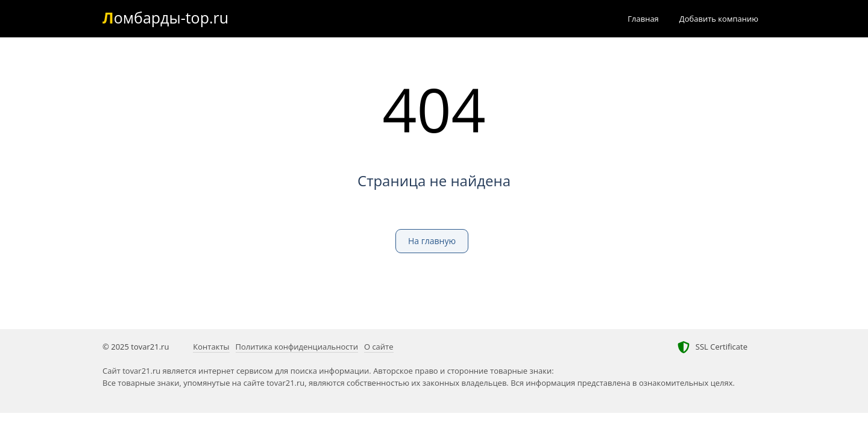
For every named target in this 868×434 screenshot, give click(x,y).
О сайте (379, 347)
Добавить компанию (719, 19)
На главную (432, 241)
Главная (643, 19)
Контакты (211, 347)
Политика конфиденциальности (297, 347)
